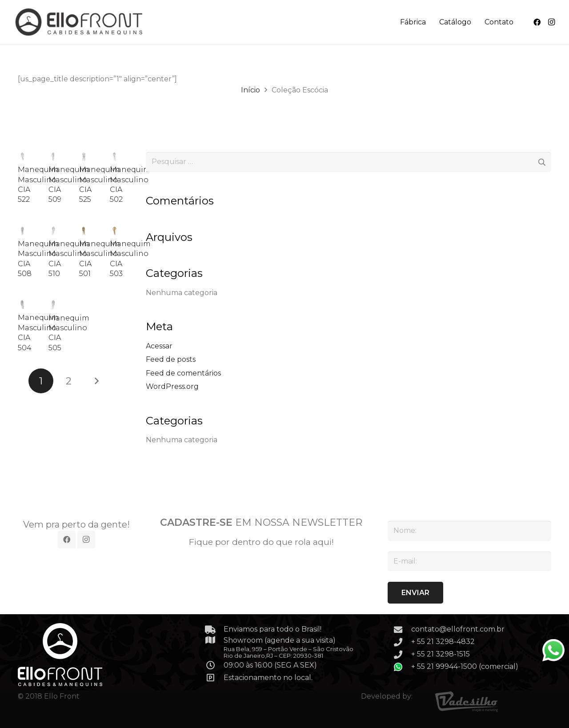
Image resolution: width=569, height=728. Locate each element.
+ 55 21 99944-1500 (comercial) (465, 666)
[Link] (80, 22)
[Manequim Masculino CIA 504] (22, 305)
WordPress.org (172, 386)
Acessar (159, 346)
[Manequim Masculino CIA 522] (22, 157)
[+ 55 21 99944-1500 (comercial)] (402, 667)
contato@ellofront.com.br (458, 629)
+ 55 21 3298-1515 (441, 654)
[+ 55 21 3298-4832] (402, 642)
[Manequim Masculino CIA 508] (22, 231)
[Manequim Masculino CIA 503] (114, 231)
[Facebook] (537, 22)
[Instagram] (551, 22)
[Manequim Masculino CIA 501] (84, 231)
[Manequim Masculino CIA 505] (53, 305)
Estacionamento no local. (268, 678)
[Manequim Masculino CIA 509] (53, 157)
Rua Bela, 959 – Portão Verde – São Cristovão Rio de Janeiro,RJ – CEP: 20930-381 (289, 652)
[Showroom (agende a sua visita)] (215, 640)
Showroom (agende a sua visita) (280, 640)
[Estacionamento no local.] (215, 678)
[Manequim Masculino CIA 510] (53, 231)
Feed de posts (171, 359)
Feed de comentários (183, 373)
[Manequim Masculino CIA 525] (84, 157)
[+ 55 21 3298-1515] (402, 654)
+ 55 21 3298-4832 (443, 642)
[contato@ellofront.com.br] (402, 630)
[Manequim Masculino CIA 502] (114, 157)
